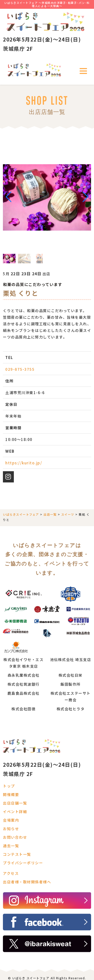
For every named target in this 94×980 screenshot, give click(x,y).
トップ (9, 786)
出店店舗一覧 (15, 803)
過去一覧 (11, 846)
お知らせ (11, 829)
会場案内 (11, 820)
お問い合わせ (15, 837)
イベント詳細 (15, 812)
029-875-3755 (20, 369)
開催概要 (11, 794)
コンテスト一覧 (17, 854)
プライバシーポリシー (23, 863)
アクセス (11, 873)
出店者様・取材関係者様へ (27, 882)
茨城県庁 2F (18, 49)
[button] (9, 197)
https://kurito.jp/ (24, 463)
